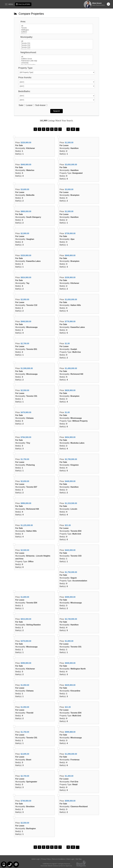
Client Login (70, 859)
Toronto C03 (56, 47)
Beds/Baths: (24, 91)
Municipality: (27, 37)
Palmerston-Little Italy (56, 61)
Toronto (56, 28)
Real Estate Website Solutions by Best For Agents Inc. (56, 866)
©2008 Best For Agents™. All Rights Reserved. (56, 864)
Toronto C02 (56, 45)
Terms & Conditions (58, 859)
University (56, 63)
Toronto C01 (56, 43)
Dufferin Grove (56, 59)
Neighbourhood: (28, 52)
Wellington (56, 30)
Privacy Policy (46, 859)
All (56, 26)
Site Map (79, 859)
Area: (23, 21)
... (78, 129)
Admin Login (36, 859)
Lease (29, 105)
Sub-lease (40, 105)
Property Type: (26, 68)
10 (73, 129)
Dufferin (56, 32)
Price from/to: (25, 77)
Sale (21, 105)
